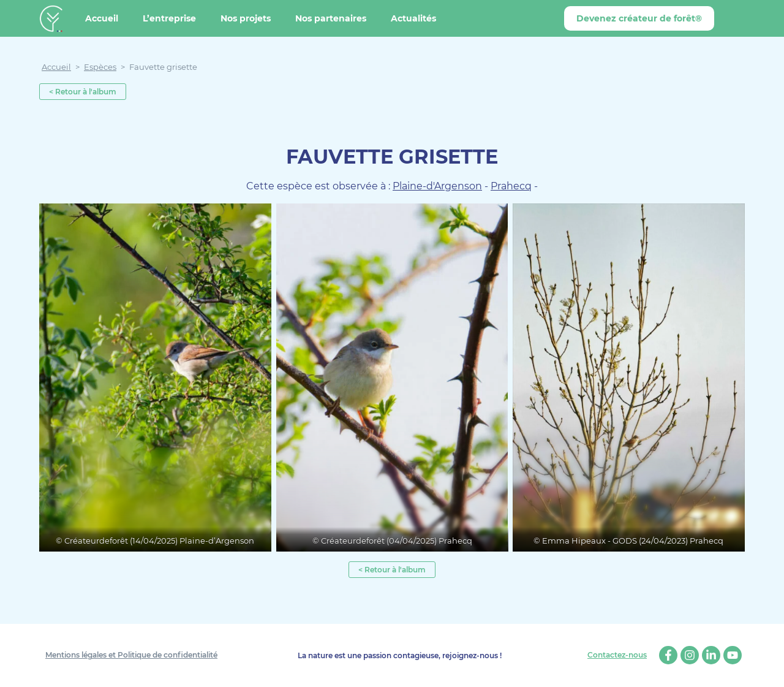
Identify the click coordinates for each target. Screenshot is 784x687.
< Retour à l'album (83, 92)
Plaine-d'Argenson (437, 186)
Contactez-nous (617, 655)
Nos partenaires (331, 18)
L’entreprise (169, 18)
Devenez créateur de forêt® (639, 18)
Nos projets (246, 18)
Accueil (102, 18)
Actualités (413, 18)
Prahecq (511, 186)
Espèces (100, 67)
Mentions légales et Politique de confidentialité (131, 655)
